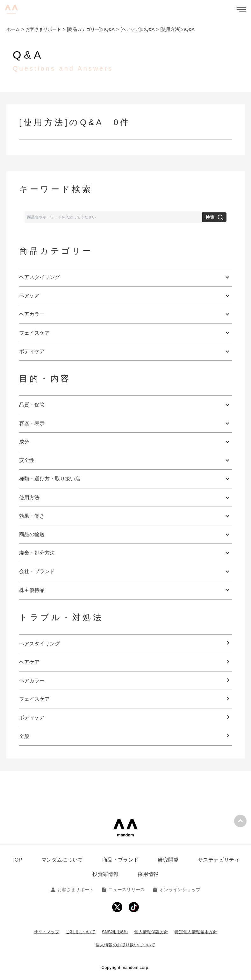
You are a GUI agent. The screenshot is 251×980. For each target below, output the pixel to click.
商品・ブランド (121, 860)
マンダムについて (62, 860)
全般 (24, 736)
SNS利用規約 (115, 932)
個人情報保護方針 (151, 932)
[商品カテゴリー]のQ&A (91, 29)
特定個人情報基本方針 (196, 932)
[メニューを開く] (241, 10)
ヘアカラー (32, 681)
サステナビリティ (219, 860)
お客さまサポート (43, 29)
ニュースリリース (123, 890)
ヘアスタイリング (39, 644)
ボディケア (32, 717)
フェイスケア (34, 699)
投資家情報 (105, 874)
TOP (17, 860)
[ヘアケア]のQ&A (137, 29)
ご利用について (81, 932)
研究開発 (168, 860)
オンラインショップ (176, 890)
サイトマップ (47, 932)
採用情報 (148, 874)
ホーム (13, 29)
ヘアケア (29, 662)
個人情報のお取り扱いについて (125, 945)
